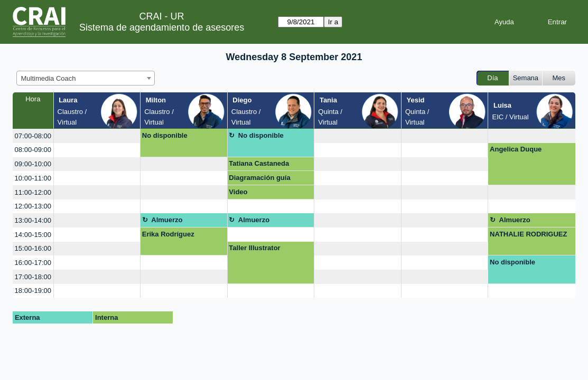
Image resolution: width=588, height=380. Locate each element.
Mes (559, 78)
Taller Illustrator (254, 248)
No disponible (165, 135)
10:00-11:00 (33, 178)
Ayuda (504, 22)
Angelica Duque (516, 149)
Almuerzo (167, 220)
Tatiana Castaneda (259, 163)
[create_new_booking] (97, 136)
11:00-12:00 (33, 192)
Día (492, 78)
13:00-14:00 (33, 220)
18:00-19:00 (33, 291)
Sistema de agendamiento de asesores (162, 27)
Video (238, 192)
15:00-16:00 (33, 248)
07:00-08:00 (33, 136)
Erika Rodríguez (168, 234)
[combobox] (86, 78)
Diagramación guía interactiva (259, 179)
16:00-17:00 (33, 263)
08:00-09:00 (33, 150)
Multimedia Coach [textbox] (49, 78)
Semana (526, 78)
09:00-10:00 (33, 164)
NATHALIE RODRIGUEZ (528, 234)
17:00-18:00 (33, 277)
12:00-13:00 (33, 206)
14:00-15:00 (33, 235)
